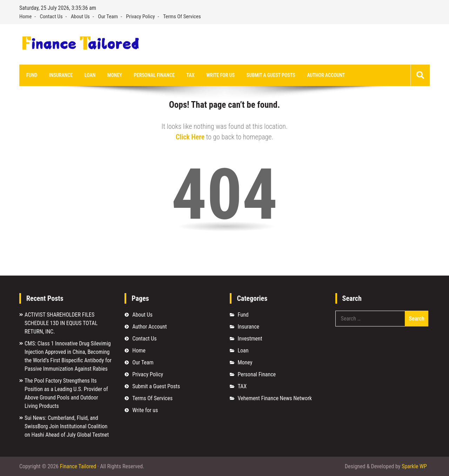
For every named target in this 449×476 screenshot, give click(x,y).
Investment (250, 339)
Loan (90, 75)
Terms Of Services (182, 16)
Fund (32, 75)
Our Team (108, 16)
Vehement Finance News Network (275, 398)
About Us (80, 16)
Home (25, 16)
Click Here (190, 137)
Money (115, 75)
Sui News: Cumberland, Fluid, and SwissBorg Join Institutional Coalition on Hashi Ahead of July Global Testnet (67, 426)
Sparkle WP (414, 466)
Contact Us (51, 16)
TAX (190, 75)
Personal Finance (154, 75)
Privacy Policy (140, 16)
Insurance (61, 75)
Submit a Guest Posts (271, 75)
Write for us (220, 75)
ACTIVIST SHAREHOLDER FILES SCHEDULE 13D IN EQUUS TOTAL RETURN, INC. (61, 323)
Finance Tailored (78, 466)
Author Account (326, 75)
